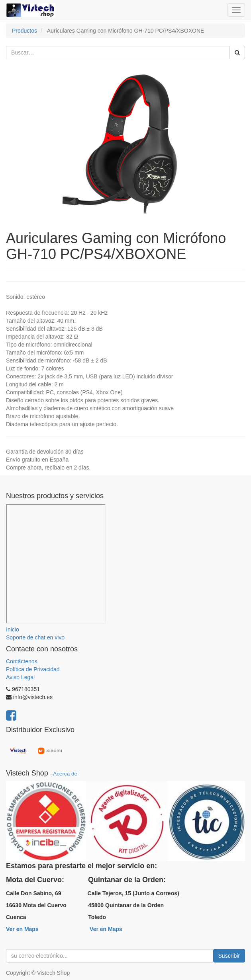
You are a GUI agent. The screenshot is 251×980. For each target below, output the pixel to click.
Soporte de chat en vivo (35, 637)
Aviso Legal (20, 677)
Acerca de (65, 774)
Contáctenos (22, 661)
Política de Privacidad (33, 669)
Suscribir (229, 956)
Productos (25, 31)
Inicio (13, 629)
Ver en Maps (22, 929)
